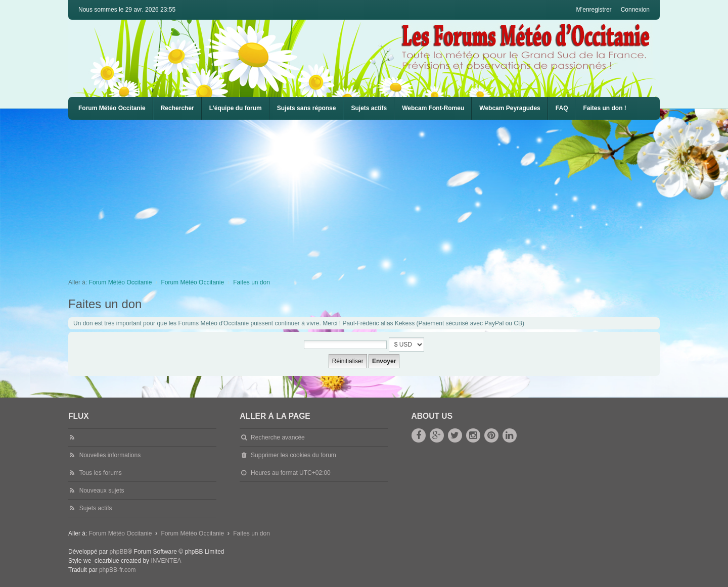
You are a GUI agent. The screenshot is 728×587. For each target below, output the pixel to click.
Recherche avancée (278, 437)
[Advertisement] (372, 195)
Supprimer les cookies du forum (293, 455)
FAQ (562, 108)
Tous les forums (101, 473)
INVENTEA (166, 561)
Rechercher (177, 108)
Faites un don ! (604, 108)
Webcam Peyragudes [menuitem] (510, 108)
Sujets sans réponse (307, 108)
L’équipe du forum (236, 108)
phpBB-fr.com (118, 570)
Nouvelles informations (110, 455)
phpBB (118, 552)
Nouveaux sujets (102, 491)
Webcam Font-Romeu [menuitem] (433, 108)
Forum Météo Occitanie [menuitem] (112, 108)
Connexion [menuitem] (635, 10)
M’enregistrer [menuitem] (594, 10)
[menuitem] (433, 108)
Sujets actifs (369, 108)
